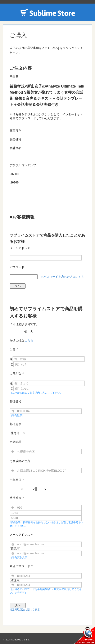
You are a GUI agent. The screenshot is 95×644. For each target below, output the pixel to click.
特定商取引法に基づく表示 (25, 610)
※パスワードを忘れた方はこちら (63, 277)
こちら (29, 340)
